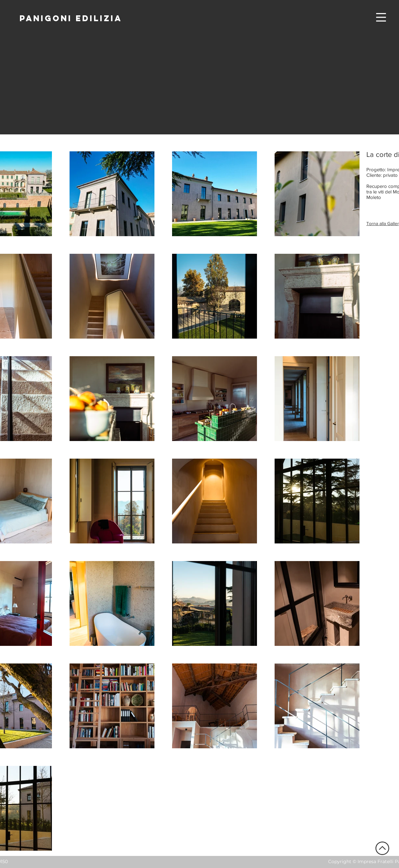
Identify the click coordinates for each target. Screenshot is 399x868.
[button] (381, 17)
